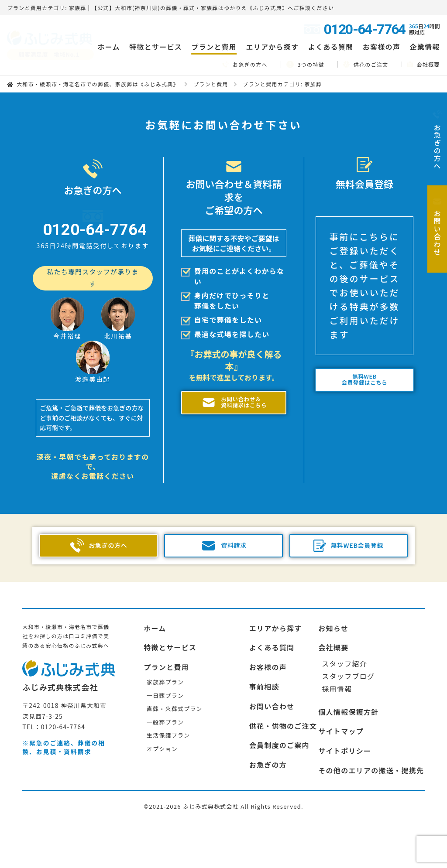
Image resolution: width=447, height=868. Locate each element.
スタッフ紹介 (344, 670)
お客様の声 (382, 47)
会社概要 (424, 64)
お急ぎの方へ (245, 64)
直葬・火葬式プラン (175, 715)
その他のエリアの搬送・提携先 (371, 776)
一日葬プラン (165, 702)
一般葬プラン (165, 728)
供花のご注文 (366, 64)
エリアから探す (276, 634)
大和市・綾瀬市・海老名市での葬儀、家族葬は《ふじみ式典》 (98, 84)
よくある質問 (331, 47)
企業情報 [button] (425, 47)
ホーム (108, 47)
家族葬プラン (165, 688)
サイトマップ (341, 738)
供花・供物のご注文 (283, 732)
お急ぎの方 (268, 771)
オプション (162, 755)
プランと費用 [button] (214, 47)
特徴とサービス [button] (156, 47)
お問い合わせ (272, 712)
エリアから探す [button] (272, 47)
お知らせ (333, 634)
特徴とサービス (170, 654)
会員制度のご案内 (279, 752)
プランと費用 (211, 84)
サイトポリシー (345, 757)
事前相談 (264, 693)
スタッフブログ (348, 682)
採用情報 (337, 695)
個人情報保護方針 (348, 718)
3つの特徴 (305, 64)
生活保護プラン (168, 741)
